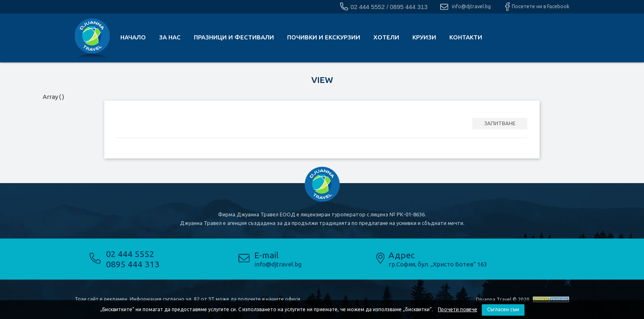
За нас (170, 37)
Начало (133, 37)
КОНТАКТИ (466, 37)
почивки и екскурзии (324, 37)
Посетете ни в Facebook (540, 6)
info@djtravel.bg (471, 6)
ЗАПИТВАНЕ (500, 123)
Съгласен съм (503, 309)
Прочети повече (458, 309)
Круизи (424, 37)
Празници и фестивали (234, 37)
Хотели (386, 37)
